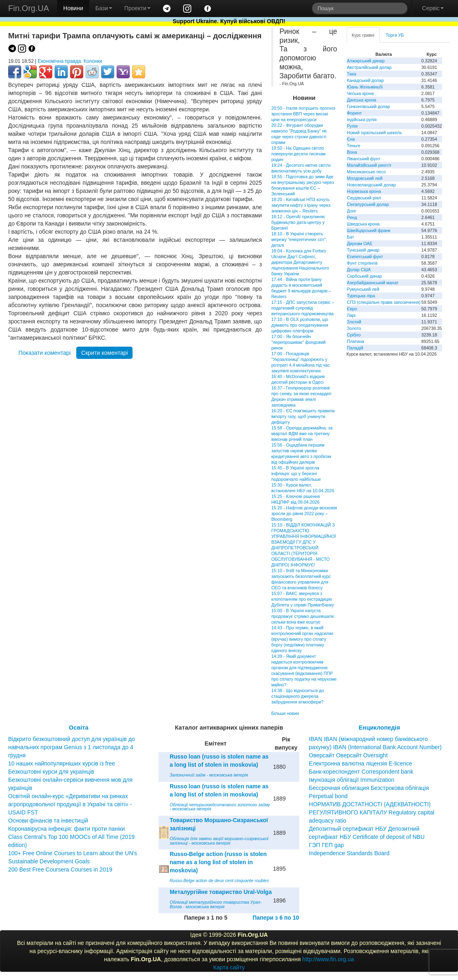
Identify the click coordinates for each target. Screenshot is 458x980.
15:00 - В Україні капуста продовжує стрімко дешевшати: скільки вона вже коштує (303, 616)
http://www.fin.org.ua (328, 959)
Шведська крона (363, 224)
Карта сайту (229, 967)
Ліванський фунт (364, 159)
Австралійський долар (369, 67)
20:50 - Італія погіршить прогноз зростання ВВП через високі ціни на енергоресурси (303, 114)
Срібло (354, 335)
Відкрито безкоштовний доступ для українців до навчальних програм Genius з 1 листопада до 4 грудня (72, 747)
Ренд (352, 217)
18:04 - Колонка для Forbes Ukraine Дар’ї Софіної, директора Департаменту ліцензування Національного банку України (300, 262)
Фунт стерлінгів (362, 263)
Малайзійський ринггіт (369, 165)
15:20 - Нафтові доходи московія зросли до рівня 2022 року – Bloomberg (304, 513)
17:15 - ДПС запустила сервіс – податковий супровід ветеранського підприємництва (303, 308)
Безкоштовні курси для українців (51, 772)
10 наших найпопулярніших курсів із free (62, 763)
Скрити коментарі (104, 353)
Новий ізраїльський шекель (375, 133)
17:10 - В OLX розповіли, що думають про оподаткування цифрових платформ (300, 325)
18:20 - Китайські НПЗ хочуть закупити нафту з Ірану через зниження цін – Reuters (301, 205)
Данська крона (362, 100)
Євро (352, 309)
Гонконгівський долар (369, 106)
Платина (356, 341)
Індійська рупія (362, 119)
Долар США (359, 270)
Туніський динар (363, 250)
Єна (351, 139)
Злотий (354, 322)
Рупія (352, 126)
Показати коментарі (44, 353)
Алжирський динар (366, 61)
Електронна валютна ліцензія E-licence (360, 763)
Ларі (351, 315)
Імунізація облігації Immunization (352, 780)
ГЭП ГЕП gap (326, 845)
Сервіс (433, 8)
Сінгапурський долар (368, 204)
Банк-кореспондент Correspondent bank (361, 772)
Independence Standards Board (349, 853)
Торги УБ (395, 35)
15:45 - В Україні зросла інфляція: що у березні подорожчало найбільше (296, 473)
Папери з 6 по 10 (276, 918)
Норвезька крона (364, 191)
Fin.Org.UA (29, 8)
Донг (352, 211)
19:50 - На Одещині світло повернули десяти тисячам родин (298, 154)
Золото (354, 328)
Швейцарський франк (369, 230)
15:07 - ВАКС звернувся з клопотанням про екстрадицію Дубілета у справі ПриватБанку (303, 599)
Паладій (355, 348)
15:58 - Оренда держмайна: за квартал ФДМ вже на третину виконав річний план (302, 434)
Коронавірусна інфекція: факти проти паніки (66, 829)
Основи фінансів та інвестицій (48, 821)
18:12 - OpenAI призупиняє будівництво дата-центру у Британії (298, 222)
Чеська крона (361, 93)
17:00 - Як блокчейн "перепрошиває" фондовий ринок (298, 342)
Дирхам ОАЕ (360, 243)
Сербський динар (365, 276)
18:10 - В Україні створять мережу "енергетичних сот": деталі (299, 239)
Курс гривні (363, 35)
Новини (73, 8)
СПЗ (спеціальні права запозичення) (384, 302)
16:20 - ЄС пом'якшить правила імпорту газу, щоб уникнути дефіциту (303, 416)
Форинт (355, 113)
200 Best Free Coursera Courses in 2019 (60, 869)
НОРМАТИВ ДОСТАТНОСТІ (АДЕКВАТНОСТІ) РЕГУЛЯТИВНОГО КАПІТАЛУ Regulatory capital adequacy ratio (372, 812)
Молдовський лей (365, 178)
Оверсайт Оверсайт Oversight (348, 755)
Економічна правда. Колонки (70, 61)
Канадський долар (366, 80)
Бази (104, 8)
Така (352, 74)
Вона (352, 152)
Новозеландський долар (372, 185)
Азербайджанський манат (373, 283)
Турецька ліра (361, 296)
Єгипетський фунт (365, 257)
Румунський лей (363, 289)
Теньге (354, 146)
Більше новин (285, 713)
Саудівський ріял (364, 198)
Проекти (137, 8)
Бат (351, 237)
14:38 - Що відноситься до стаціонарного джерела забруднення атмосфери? (298, 696)
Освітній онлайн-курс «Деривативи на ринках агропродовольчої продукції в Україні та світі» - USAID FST (70, 804)
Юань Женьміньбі (365, 87)
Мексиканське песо (366, 172)
